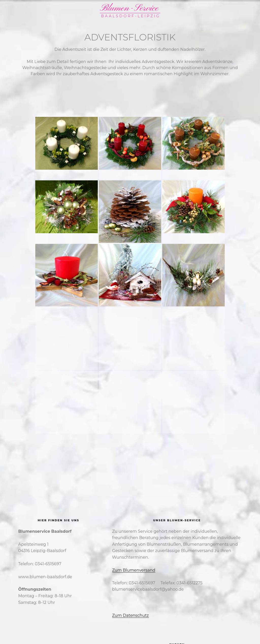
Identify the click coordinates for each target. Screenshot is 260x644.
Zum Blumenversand (134, 570)
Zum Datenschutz (131, 615)
